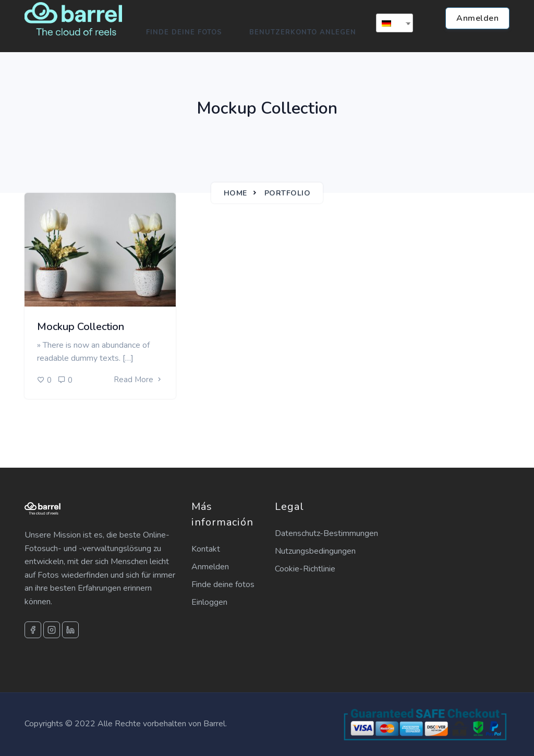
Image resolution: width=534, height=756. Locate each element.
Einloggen (209, 602)
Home (235, 193)
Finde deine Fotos (184, 32)
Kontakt (206, 549)
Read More (138, 380)
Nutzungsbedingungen (315, 551)
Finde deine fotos (223, 584)
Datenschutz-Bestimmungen (326, 533)
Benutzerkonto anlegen (303, 32)
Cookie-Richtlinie (305, 569)
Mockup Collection (81, 327)
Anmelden (477, 18)
